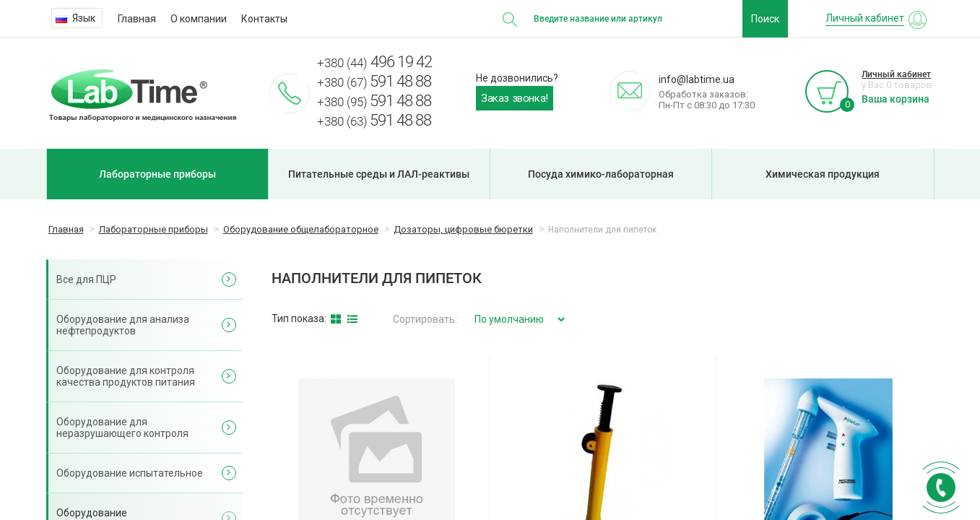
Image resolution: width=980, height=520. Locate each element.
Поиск (765, 19)
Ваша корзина (896, 99)
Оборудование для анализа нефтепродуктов (123, 325)
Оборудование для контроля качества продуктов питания (126, 376)
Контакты (264, 19)
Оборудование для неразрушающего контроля (122, 428)
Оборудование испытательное (130, 473)
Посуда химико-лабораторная (601, 174)
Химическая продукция (823, 174)
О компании (199, 19)
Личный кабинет (896, 74)
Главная (137, 19)
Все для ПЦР (86, 279)
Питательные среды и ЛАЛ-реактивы (379, 174)
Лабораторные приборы (157, 174)
